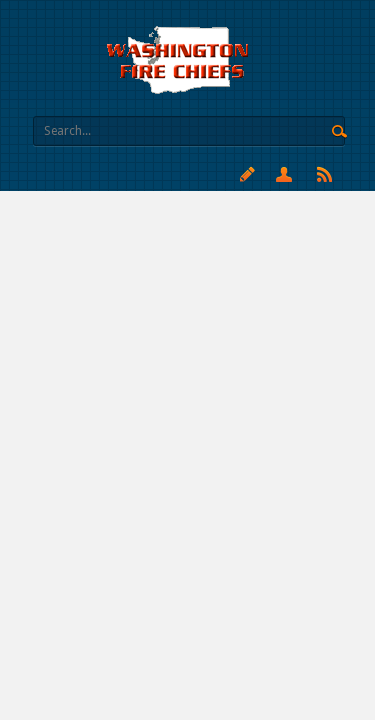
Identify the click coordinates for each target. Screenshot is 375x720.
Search (339, 132)
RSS (324, 174)
